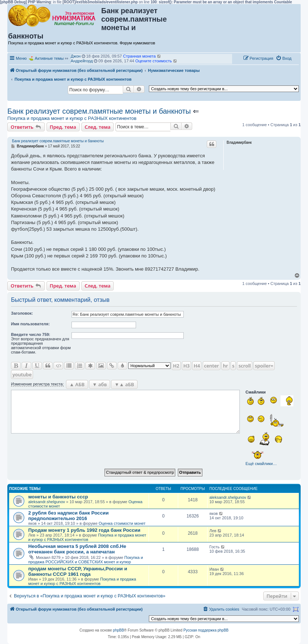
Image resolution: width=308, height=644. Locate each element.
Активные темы (49, 58)
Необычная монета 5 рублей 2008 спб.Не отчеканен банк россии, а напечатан (77, 549)
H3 (186, 366)
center (212, 366)
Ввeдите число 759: (31, 334)
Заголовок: (22, 313)
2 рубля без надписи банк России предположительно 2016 (68, 516)
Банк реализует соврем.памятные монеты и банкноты (99, 111)
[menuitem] (284, 58)
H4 (197, 366)
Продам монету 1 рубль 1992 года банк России (84, 530)
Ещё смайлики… (261, 464)
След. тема (98, 127)
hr (225, 366)
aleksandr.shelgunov (47, 502)
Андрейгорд (82, 61)
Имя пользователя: (30, 324)
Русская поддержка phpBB (206, 630)
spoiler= (264, 366)
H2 (176, 366)
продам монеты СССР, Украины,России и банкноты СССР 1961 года (78, 571)
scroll (245, 366)
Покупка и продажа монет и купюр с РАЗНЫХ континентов (72, 118)
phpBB (118, 630)
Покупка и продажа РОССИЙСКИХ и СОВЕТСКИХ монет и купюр (86, 560)
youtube (22, 374)
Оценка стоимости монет (122, 523)
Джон (76, 56)
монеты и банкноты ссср (58, 497)
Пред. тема (63, 127)
